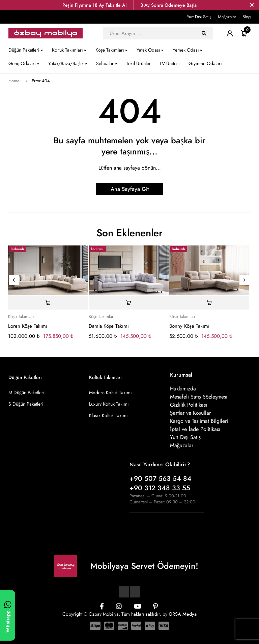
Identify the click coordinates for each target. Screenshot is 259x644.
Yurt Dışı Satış (199, 17)
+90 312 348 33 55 (160, 488)
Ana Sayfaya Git (130, 189)
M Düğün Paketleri (26, 392)
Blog (247, 17)
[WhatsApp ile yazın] (8, 615)
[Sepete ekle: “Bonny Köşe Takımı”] (209, 303)
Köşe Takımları (21, 317)
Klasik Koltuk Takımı (108, 415)
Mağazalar (227, 17)
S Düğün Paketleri (26, 404)
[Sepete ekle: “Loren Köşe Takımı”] (48, 303)
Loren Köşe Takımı (28, 326)
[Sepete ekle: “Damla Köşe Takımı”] (129, 303)
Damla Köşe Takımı (109, 326)
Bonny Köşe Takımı (189, 326)
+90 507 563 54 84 (161, 479)
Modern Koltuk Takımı (110, 392)
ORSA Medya (183, 614)
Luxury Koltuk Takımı (109, 404)
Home (14, 81)
